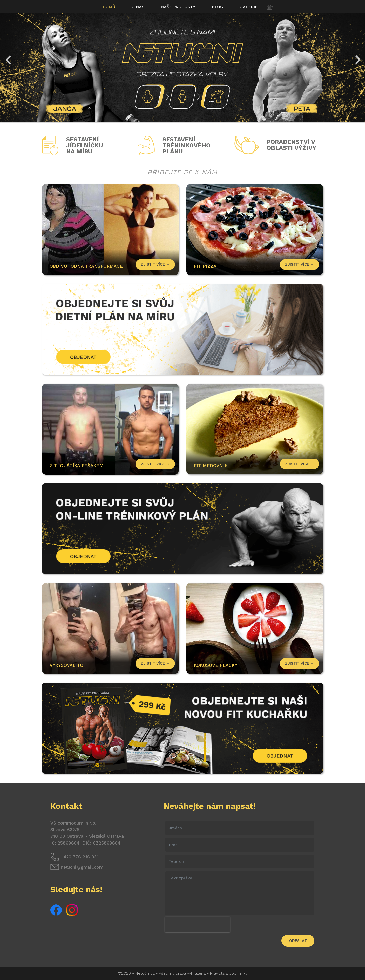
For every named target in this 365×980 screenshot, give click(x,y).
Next (357, 57)
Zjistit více (300, 264)
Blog (218, 7)
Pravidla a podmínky (229, 973)
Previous (8, 57)
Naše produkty (178, 7)
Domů (109, 7)
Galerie (249, 7)
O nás (138, 7)
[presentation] (197, 925)
